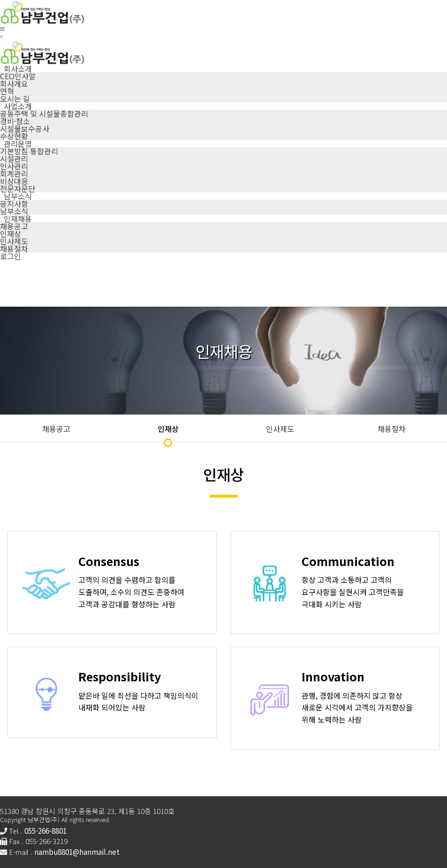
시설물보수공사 (25, 128)
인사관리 (14, 166)
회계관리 (14, 174)
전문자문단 (18, 189)
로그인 (11, 256)
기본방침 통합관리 (29, 151)
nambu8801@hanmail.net (77, 852)
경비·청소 (15, 121)
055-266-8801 (45, 830)
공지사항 (14, 204)
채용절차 (14, 249)
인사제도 (14, 241)
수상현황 (14, 136)
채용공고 (14, 226)
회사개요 (14, 83)
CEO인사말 (18, 76)
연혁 (7, 91)
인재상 (11, 234)
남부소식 (14, 211)
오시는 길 (15, 98)
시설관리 (14, 159)
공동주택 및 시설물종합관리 (44, 113)
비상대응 (14, 181)
